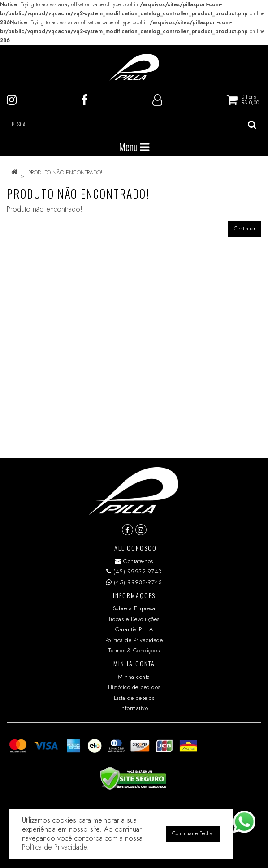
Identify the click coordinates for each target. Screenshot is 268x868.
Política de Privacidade (134, 640)
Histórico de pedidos (134, 687)
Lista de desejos (134, 698)
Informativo (134, 708)
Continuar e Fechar (193, 833)
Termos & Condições (134, 650)
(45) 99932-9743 (134, 571)
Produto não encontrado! (65, 173)
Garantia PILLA (134, 629)
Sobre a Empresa (134, 608)
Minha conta (134, 677)
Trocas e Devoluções (134, 619)
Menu (134, 147)
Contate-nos (134, 561)
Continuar (245, 229)
